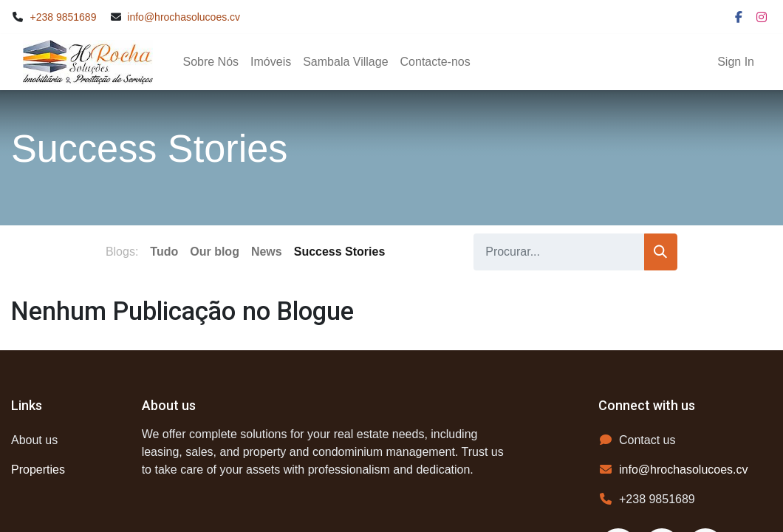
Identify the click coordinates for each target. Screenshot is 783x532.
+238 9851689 (64, 17)
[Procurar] (661, 252)
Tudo (164, 252)
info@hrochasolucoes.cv (184, 17)
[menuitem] (211, 62)
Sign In (736, 62)
